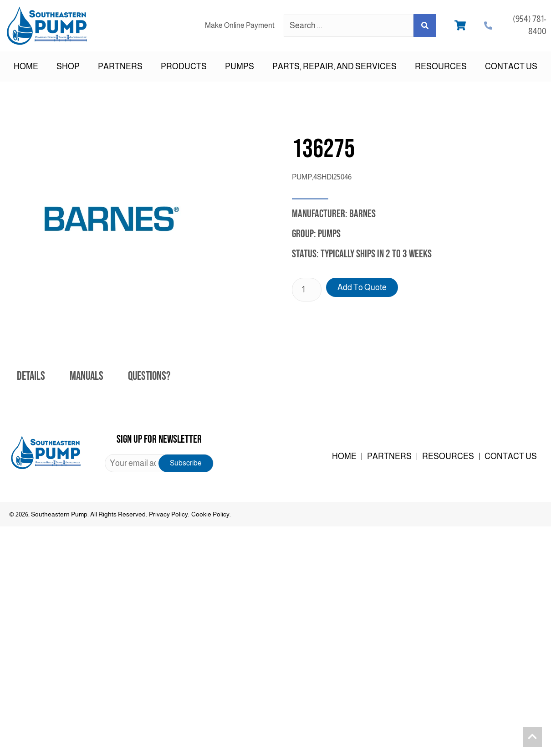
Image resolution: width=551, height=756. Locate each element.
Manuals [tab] (87, 376)
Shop (68, 66)
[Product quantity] (307, 290)
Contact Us (511, 66)
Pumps (240, 66)
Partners (120, 66)
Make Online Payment (240, 25)
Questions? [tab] (149, 376)
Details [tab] (31, 376)
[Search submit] (425, 26)
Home (26, 66)
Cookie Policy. (211, 514)
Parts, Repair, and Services (334, 66)
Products (184, 66)
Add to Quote (362, 287)
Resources (441, 66)
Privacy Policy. (169, 514)
